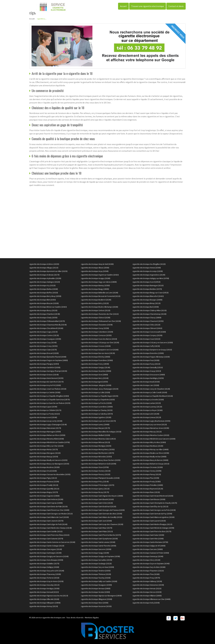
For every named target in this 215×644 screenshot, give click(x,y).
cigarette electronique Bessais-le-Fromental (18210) (101, 296)
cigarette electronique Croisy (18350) (43, 346)
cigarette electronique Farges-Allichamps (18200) (151, 357)
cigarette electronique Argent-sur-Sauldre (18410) (100, 275)
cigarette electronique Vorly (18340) (146, 603)
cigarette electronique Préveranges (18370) (97, 485)
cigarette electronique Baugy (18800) (95, 289)
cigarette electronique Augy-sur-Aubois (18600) (99, 282)
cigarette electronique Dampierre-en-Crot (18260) (100, 350)
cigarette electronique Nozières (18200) (44, 467)
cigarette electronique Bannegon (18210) (148, 285)
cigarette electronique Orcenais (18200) (148, 467)
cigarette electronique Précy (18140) (95, 482)
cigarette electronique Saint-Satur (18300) (148, 535)
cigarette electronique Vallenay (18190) (147, 581)
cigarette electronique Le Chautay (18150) (97, 410)
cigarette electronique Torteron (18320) (44, 578)
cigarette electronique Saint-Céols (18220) (97, 503)
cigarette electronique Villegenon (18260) (96, 599)
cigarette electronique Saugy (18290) (95, 553)
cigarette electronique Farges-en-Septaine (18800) (49, 360)
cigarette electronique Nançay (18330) (44, 457)
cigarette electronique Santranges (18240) (45, 553)
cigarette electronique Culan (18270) (43, 350)
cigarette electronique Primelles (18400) (148, 485)
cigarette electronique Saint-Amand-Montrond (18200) (153, 496)
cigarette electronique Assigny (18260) (96, 278)
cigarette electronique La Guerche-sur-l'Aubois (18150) (50, 403)
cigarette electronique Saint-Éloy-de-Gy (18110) (150, 506)
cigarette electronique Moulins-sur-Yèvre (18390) (151, 453)
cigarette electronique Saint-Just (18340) (96, 521)
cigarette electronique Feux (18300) (146, 360)
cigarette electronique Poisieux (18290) (44, 482)
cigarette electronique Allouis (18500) (95, 268)
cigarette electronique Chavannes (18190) (97, 325)
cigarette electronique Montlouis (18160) (148, 446)
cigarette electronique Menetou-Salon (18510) (98, 439)
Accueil (123, 6)
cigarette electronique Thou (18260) (146, 574)
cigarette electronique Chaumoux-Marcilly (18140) (48, 325)
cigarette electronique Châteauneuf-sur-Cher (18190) (101, 321)
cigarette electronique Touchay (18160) (96, 578)
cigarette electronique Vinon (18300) (95, 603)
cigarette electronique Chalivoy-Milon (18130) (149, 310)
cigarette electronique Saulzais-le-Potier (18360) (151, 553)
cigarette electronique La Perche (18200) (96, 403)
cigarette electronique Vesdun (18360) (95, 592)
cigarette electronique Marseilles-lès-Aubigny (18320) (101, 432)
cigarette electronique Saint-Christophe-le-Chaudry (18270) (155, 503)
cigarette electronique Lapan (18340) (43, 407)
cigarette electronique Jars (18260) (146, 385)
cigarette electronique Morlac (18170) (44, 449)
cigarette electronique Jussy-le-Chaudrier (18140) (151, 389)
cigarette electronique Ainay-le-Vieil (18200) (97, 264)
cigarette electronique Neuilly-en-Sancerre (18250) (48, 460)
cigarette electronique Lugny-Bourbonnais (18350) (151, 421)
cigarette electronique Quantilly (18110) (44, 489)
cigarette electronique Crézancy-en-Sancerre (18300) (153, 342)
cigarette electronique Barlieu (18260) (44, 289)
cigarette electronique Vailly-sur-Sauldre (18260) (99, 581)
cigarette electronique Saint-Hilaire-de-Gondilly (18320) (101, 517)
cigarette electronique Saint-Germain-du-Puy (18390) (152, 514)
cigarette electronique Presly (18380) (147, 482)
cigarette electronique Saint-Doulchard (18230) (98, 506)
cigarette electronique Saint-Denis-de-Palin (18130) (48, 506)
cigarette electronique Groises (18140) (44, 375)
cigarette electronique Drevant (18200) (44, 353)
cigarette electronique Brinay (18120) (146, 303)
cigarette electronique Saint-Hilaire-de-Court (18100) (49, 517)
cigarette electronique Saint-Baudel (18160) (97, 499)
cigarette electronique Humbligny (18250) (148, 378)
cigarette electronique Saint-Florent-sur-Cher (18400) (49, 510)
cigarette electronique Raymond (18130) (148, 489)
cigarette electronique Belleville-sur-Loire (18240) (99, 293)
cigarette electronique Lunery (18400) (95, 424)
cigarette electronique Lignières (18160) (96, 417)
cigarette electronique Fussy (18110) (146, 364)
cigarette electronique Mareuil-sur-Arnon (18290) (151, 428)
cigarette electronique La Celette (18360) (45, 392)
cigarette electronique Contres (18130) (44, 335)
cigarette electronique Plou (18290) (146, 478)
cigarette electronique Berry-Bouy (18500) (45, 296)
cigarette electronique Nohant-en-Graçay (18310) (151, 464)
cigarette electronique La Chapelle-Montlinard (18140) (153, 396)
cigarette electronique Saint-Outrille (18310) (46, 531)
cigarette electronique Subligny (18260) (44, 567)
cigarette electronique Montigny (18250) (96, 446)
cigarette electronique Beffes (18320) (44, 293)
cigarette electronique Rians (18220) (146, 492)
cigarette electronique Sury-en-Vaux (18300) (97, 567)
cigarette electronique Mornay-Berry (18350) (98, 449)
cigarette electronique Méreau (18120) (95, 442)
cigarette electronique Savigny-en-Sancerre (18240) (49, 556)
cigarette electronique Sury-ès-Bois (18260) (149, 567)
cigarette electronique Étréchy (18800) (95, 357)
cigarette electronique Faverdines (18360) (97, 360)
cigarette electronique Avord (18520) (146, 282)
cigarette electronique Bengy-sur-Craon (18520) (150, 293)
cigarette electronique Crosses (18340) (96, 346)
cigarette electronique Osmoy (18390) (147, 471)
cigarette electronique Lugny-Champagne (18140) (48, 424)
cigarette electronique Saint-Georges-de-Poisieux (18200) (103, 510)
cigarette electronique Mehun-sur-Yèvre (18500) (47, 435)
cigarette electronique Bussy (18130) (43, 310)
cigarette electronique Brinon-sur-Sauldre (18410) (48, 307)
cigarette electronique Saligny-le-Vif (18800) (149, 546)
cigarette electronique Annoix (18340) (147, 268)
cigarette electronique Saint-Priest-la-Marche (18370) (101, 535)
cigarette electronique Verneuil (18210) (44, 592)
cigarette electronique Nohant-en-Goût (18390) (99, 464)
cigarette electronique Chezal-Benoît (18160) (46, 328)
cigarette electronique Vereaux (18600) (96, 588)
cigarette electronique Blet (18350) (43, 300)
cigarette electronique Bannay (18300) (95, 285)
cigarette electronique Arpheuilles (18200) (45, 278)
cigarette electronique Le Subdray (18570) (97, 414)
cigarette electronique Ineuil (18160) (146, 382)
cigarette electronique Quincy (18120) (95, 489)
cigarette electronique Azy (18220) (42, 285)
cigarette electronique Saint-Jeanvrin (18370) (46, 521)
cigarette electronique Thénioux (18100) (96, 574)
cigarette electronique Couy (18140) (43, 342)
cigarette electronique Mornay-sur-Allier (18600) (150, 449)
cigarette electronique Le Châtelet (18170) (45, 410)
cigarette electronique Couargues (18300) (45, 339)
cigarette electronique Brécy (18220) (95, 303)
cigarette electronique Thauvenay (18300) (45, 574)
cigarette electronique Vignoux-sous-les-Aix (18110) (49, 596)
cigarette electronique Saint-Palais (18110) (97, 531)
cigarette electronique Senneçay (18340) (148, 556)
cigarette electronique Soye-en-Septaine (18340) (151, 564)
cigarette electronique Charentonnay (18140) (149, 314)
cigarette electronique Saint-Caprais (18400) (46, 503)
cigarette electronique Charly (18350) (43, 318)
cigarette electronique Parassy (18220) (96, 474)
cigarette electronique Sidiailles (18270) (44, 564)
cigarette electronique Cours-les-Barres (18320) (99, 339)
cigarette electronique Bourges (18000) (147, 300)
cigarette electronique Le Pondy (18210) (44, 414)
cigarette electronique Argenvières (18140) (149, 275)
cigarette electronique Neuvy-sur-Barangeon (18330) (49, 464)
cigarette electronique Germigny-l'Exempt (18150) (48, 371)
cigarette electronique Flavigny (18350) (44, 364)
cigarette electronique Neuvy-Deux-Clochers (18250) (101, 460)
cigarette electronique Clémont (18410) (147, 328)
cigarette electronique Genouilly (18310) (148, 367)
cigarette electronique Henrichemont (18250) (46, 378)
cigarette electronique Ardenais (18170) (44, 275)
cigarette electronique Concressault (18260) (149, 332)
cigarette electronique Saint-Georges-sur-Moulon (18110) (51, 514)
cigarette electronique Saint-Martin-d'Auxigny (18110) (152, 524)
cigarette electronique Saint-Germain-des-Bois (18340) (101, 514)
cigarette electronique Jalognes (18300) (96, 385)
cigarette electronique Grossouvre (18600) (149, 375)
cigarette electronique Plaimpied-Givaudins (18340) (100, 478)
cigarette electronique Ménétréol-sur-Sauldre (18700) (49, 442)
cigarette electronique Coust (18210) (146, 339)
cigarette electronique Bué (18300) (146, 307)
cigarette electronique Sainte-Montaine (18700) (150, 542)
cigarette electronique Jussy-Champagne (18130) (100, 389)
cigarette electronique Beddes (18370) (147, 289)
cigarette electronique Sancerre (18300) (96, 549)
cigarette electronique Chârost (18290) (96, 318)
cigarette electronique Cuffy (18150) (146, 346)
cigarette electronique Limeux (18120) (147, 417)
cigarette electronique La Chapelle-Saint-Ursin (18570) (49, 400)
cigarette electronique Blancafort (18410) (148, 296)
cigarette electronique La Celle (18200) (95, 392)
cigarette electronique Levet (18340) (43, 417)
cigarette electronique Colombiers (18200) (97, 332)
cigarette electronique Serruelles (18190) (96, 560)
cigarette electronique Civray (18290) (95, 328)
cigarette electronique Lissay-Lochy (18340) (46, 421)
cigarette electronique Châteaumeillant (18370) (47, 321)
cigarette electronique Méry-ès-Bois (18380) (149, 442)
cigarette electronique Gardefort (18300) (45, 367)
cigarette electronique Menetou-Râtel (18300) (47, 439)
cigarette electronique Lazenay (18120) (147, 407)
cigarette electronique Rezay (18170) (95, 492)
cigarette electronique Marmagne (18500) (45, 432)
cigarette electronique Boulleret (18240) (96, 300)
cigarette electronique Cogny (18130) (43, 332)
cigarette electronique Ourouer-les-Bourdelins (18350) (50, 474)
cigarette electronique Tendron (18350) (96, 571)
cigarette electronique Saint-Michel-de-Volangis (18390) (153, 528)
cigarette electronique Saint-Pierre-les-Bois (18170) (152, 531)
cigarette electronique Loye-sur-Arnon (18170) (98, 421)
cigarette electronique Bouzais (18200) (44, 303)
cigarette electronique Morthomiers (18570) (97, 453)
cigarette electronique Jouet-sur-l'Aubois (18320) (48, 389)
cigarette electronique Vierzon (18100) (147, 592)
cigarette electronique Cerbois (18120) (96, 310)
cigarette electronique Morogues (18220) (45, 453)
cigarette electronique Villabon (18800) (147, 596)
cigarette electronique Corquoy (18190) (147, 335)
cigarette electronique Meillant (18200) (95, 435)
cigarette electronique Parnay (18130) (147, 474)
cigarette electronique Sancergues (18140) (46, 549)
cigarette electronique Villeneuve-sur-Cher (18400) (151, 599)
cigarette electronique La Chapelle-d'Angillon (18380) (49, 396)
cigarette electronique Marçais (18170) (95, 428)
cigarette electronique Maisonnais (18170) (45, 428)
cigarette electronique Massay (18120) (147, 432)
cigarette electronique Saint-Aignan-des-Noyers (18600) (102, 496)
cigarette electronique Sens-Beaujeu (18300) (46, 560)
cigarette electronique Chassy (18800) (147, 318)
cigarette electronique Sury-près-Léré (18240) (47, 571)
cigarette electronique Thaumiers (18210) (148, 571)
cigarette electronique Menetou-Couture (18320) (151, 435)
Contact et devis (176, 6)
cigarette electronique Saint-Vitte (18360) (148, 539)
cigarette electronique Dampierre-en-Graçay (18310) (152, 350)
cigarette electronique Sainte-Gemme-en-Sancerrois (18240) (52, 542)
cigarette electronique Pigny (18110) (43, 478)
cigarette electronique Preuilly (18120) (44, 485)
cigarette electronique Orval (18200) (43, 471)
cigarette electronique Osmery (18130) (96, 471)
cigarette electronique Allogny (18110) (44, 268)
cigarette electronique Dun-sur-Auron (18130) (98, 353)
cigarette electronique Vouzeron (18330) (96, 606)
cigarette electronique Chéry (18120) (146, 325)
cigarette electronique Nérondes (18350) (96, 457)
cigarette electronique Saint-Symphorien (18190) (99, 539)
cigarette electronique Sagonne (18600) (44, 496)
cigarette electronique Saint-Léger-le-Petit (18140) (48, 524)
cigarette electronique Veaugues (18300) (96, 585)
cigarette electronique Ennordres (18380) (148, 353)
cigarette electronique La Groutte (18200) (148, 400)
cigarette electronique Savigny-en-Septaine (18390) (100, 556)
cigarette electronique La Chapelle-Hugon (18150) (99, 396)
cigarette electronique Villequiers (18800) (45, 603)
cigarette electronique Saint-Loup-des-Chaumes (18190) (102, 524)
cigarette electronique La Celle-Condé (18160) (150, 392)
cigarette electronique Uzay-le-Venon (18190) (46, 581)
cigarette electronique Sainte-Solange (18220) (47, 546)
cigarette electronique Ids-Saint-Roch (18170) (46, 382)
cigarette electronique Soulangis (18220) (96, 564)
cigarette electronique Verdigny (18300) (44, 588)
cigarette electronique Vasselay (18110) (44, 585)
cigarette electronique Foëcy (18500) (95, 364)
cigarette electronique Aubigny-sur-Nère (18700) (151, 278)
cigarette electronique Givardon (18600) (96, 371)
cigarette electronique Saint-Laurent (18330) (149, 521)
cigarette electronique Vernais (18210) (147, 588)
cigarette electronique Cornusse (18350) (96, 335)
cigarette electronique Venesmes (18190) (148, 585)
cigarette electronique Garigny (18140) (95, 367)
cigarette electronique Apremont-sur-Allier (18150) (48, 271)
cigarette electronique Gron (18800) (94, 375)
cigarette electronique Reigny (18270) (44, 492)
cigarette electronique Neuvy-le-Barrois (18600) (150, 460)
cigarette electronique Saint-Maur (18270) (97, 528)
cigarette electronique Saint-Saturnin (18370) (46, 539)
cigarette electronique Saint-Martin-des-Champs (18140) (50, 528)
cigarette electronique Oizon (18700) (95, 467)
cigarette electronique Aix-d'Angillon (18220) (149, 264)
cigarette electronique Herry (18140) (95, 378)
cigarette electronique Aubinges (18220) (45, 282)
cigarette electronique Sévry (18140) (146, 560)
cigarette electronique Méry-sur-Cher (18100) (46, 446)
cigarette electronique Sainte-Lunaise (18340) (98, 542)
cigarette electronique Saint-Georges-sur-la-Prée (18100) (154, 510)
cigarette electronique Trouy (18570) (146, 578)
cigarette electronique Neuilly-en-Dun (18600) (149, 457)
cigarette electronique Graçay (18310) (147, 371)
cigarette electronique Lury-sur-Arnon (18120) (150, 424)
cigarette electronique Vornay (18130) (44, 606)
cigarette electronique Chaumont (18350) (148, 321)
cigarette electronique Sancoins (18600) (148, 549)
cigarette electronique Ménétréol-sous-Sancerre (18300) (154, 439)
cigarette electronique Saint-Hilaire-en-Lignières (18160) (153, 517)
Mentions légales (92, 618)
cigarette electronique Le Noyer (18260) (147, 410)
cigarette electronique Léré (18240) (146, 414)
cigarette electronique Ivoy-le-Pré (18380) (45, 385)
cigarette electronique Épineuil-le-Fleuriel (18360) (48, 357)
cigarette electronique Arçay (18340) (95, 271)
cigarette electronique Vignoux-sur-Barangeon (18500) (101, 596)
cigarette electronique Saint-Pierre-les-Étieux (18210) (49, 535)
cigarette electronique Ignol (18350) (94, 382)
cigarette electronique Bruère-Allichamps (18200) (99, 307)
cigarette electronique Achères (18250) (44, 264)
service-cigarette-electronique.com (50, 618)
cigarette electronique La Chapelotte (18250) (98, 400)
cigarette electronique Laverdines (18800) (97, 407)
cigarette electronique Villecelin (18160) (44, 599)
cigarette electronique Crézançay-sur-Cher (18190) (100, 342)
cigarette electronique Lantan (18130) (147, 403)
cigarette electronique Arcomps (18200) (148, 271)
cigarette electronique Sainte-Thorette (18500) (98, 546)
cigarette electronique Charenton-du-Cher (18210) (100, 314)
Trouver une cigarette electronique (148, 6)
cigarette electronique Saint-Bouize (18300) (149, 499)
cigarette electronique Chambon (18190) (45, 314)
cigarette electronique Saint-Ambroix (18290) (46, 499)
